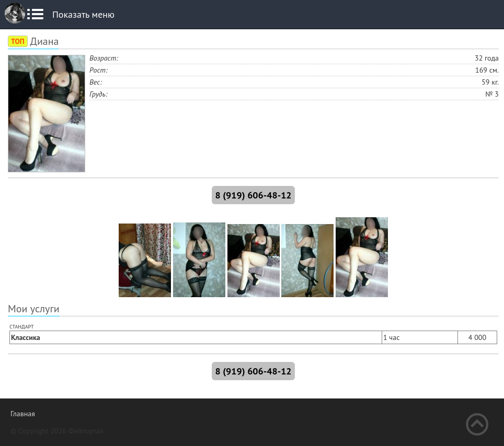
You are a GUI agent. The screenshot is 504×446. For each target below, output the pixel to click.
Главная (23, 414)
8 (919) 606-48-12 (253, 195)
